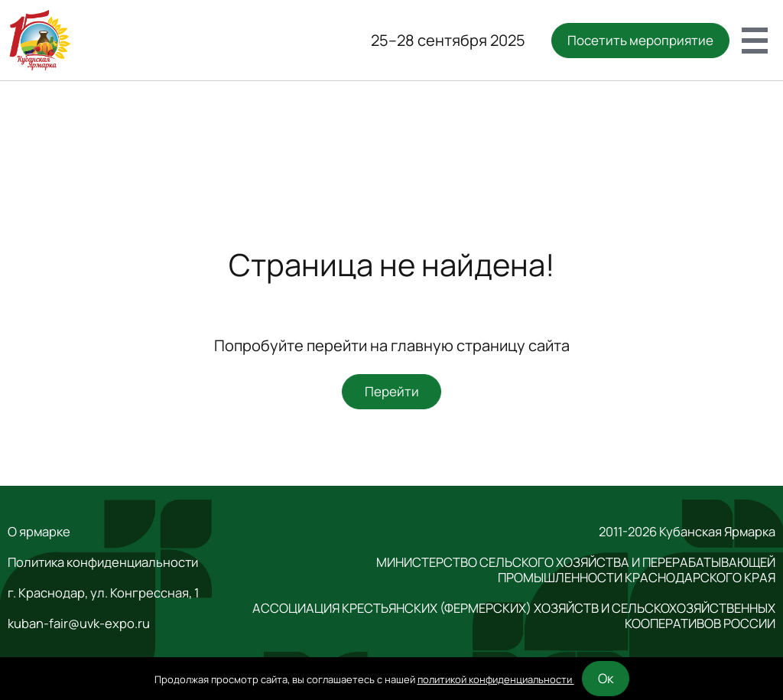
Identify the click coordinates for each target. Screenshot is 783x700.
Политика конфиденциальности (103, 562)
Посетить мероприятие (640, 40)
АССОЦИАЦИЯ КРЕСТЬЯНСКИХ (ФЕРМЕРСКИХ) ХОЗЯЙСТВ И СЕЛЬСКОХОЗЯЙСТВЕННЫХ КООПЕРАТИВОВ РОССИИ (514, 616)
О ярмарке (39, 532)
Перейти (392, 391)
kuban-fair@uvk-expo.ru (79, 623)
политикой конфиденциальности (496, 679)
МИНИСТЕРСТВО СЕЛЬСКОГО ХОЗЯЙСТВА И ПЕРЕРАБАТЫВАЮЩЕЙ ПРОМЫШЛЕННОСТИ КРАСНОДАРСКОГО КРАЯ (576, 570)
